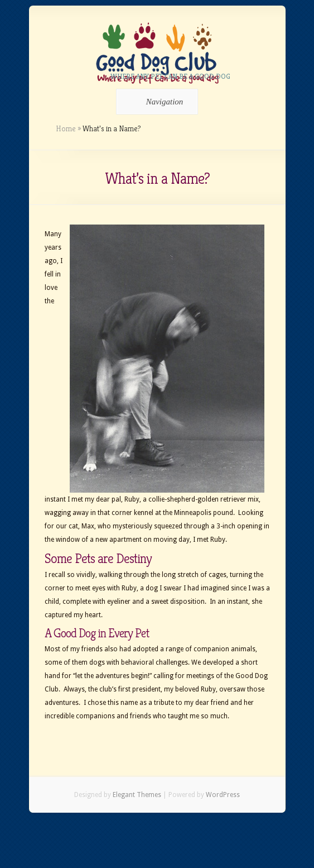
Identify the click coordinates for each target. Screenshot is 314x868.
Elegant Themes (137, 795)
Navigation (155, 102)
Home (66, 128)
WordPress (223, 795)
